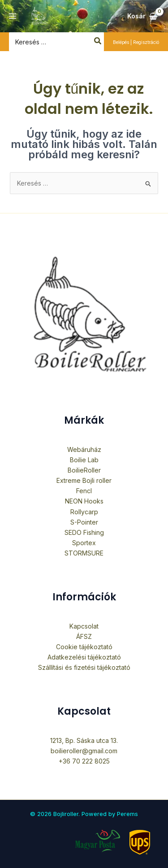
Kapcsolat (84, 626)
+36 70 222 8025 (84, 761)
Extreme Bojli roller (84, 480)
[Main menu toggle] (13, 16)
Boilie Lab (84, 460)
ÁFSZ (84, 636)
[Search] (98, 42)
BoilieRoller (84, 470)
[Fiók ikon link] (136, 42)
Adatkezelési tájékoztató (84, 657)
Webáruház (84, 449)
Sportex (84, 543)
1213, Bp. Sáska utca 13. (84, 740)
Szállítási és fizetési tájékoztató (84, 667)
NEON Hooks (84, 501)
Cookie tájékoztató (84, 647)
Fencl (84, 491)
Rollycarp (84, 512)
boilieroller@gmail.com (84, 751)
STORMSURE (84, 553)
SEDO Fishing (84, 532)
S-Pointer (84, 522)
